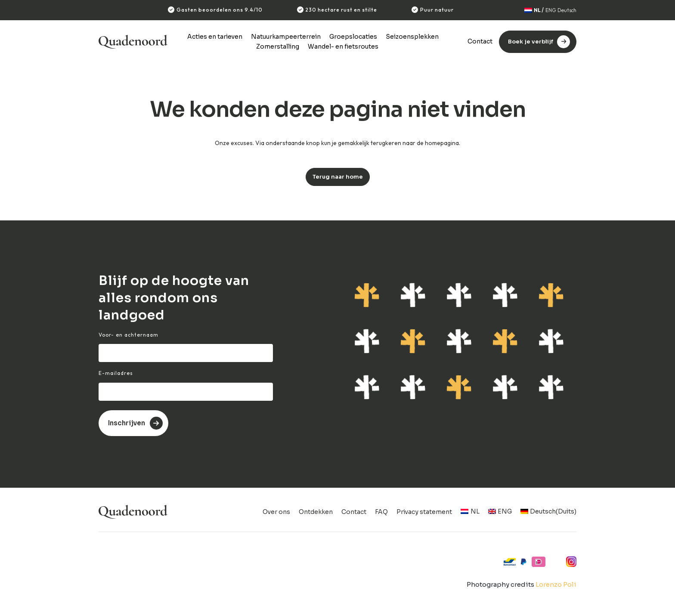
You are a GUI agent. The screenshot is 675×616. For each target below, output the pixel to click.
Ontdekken (316, 512)
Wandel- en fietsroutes (343, 46)
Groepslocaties (353, 37)
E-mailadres (116, 373)
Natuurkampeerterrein (286, 37)
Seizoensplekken (412, 37)
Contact (480, 41)
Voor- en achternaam (128, 335)
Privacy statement (424, 512)
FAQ (381, 512)
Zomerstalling (278, 46)
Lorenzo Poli (556, 584)
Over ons (276, 512)
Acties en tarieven (215, 37)
